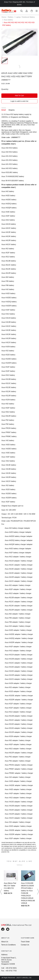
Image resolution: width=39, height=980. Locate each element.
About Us (5, 942)
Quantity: (5, 89)
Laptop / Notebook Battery (25, 17)
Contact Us (25, 945)
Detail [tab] (4, 110)
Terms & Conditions (8, 945)
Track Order (25, 942)
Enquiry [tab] (12, 110)
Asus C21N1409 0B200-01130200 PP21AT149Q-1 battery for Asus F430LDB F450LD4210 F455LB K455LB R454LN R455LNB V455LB (28, 893)
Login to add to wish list (19, 101)
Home (4, 17)
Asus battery (8, 20)
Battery (11, 17)
